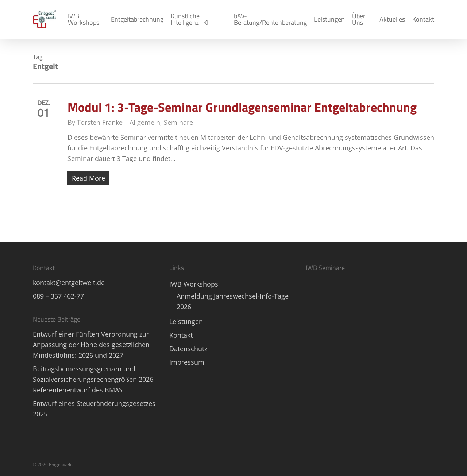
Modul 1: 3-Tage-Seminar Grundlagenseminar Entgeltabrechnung (242, 107)
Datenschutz (188, 349)
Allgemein (145, 122)
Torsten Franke (100, 122)
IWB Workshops (194, 284)
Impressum (187, 362)
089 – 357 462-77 (58, 296)
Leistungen (186, 322)
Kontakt (181, 335)
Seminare (178, 122)
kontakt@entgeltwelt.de (69, 283)
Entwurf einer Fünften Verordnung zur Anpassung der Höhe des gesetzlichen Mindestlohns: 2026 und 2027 (91, 345)
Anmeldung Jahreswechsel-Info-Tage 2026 (233, 301)
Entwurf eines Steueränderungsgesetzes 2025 (94, 409)
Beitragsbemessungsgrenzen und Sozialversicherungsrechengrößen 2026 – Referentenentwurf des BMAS (96, 379)
